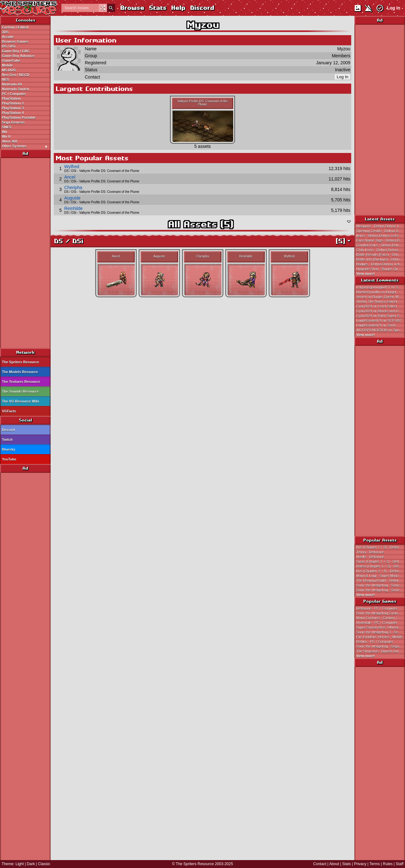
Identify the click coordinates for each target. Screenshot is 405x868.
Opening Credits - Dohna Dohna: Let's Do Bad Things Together (381, 231)
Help (178, 8)
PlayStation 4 (13, 113)
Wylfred (72, 167)
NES (6, 79)
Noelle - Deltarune (370, 557)
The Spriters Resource (20, 362)
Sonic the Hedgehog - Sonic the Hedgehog (381, 585)
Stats (157, 8)
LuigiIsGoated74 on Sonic (376, 325)
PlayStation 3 (13, 108)
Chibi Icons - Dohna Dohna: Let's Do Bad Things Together (381, 250)
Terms (375, 864)
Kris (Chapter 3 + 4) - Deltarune (381, 571)
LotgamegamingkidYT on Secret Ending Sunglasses (381, 287)
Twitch (7, 440)
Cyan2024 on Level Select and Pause (381, 306)
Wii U (6, 136)
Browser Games (15, 41)
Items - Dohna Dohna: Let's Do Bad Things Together (381, 236)
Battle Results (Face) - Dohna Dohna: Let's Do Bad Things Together (381, 255)
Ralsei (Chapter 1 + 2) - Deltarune (381, 566)
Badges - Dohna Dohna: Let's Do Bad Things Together (381, 264)
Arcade (8, 37)
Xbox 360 (9, 141)
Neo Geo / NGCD (16, 75)
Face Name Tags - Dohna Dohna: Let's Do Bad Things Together (381, 240)
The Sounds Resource (20, 391)
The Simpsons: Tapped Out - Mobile (381, 651)
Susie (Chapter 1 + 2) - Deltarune (381, 561)
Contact (320, 864)
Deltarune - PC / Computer (377, 608)
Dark (31, 864)
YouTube (9, 459)
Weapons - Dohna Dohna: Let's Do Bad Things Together (381, 226)
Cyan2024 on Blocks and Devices (381, 311)
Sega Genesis (13, 122)
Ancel (70, 177)
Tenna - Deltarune (370, 552)
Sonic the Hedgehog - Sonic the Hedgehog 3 (381, 590)
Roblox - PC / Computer (375, 642)
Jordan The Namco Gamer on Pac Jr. (381, 301)
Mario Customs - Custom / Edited (381, 618)
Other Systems (26, 146)
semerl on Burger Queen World (380, 297)
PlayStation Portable (19, 117)
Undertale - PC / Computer (377, 623)
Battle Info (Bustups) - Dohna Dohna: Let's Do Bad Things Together (381, 259)
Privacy (360, 864)
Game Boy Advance (18, 56)
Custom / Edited (15, 27)
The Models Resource (20, 372)
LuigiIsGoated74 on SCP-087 (379, 320)
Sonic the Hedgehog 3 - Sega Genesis (381, 632)
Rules (388, 864)
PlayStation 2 (13, 103)
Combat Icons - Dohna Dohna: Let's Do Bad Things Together (381, 245)
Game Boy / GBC (16, 51)
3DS (5, 32)
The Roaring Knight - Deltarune (380, 580)
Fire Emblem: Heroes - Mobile (379, 637)
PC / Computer (14, 94)
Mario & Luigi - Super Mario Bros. (381, 576)
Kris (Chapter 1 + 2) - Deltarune (381, 547)
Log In (394, 8)
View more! (366, 274)
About (334, 864)
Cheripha (73, 187)
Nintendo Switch (16, 89)
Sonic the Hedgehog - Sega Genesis (381, 646)
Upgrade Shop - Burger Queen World (381, 269)
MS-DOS (9, 70)
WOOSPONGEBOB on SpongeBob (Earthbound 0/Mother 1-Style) (381, 330)
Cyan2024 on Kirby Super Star (380, 316)
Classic (44, 864)
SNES (7, 127)
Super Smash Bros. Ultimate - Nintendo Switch (381, 627)
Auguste (72, 198)
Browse (132, 8)
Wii (4, 132)
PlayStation (11, 98)
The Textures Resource (21, 382)
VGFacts (9, 411)
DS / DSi (9, 46)
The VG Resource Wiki (20, 401)
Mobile (7, 65)
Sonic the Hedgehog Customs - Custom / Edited (381, 613)
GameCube (11, 60)
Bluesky (9, 449)
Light (20, 864)
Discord (202, 8)
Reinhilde (73, 208)
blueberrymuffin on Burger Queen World (381, 292)
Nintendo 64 (12, 84)
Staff (400, 864)
